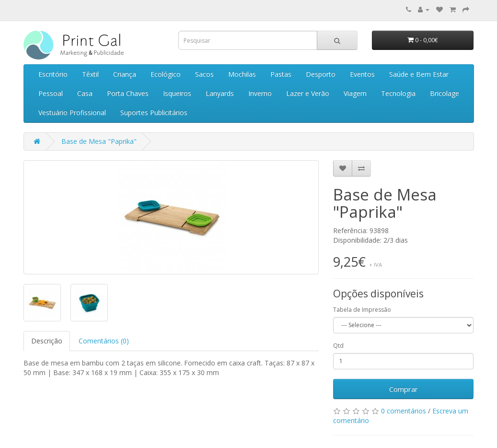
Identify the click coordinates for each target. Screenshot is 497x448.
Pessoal (51, 93)
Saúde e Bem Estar (419, 74)
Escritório (53, 74)
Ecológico (166, 74)
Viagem (355, 93)
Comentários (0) (104, 341)
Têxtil (90, 74)
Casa (85, 93)
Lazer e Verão (308, 93)
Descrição (47, 341)
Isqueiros (177, 93)
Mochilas (242, 74)
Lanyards (220, 93)
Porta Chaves (128, 93)
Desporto (321, 74)
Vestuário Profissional (72, 112)
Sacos (204, 74)
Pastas (281, 74)
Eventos (362, 74)
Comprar (404, 389)
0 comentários (404, 411)
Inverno (260, 93)
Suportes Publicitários (154, 112)
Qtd (338, 346)
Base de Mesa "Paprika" (99, 141)
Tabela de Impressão (362, 310)
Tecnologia (398, 93)
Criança (125, 74)
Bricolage (445, 93)
